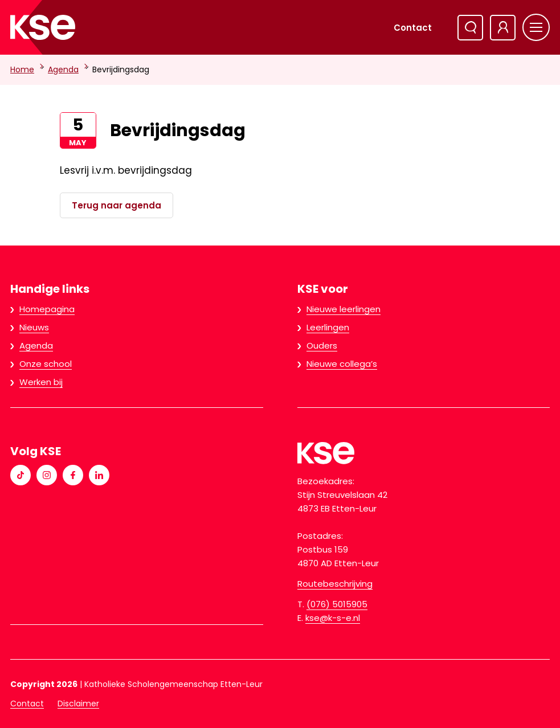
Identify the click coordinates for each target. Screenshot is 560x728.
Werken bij (41, 382)
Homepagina (47, 309)
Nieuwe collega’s (342, 364)
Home (22, 69)
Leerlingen (328, 327)
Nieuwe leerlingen (344, 309)
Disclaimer (78, 704)
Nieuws (34, 327)
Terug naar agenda (117, 205)
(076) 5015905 (337, 604)
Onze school (46, 364)
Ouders (322, 345)
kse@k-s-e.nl (333, 618)
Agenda (63, 69)
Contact (413, 28)
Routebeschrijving (335, 584)
